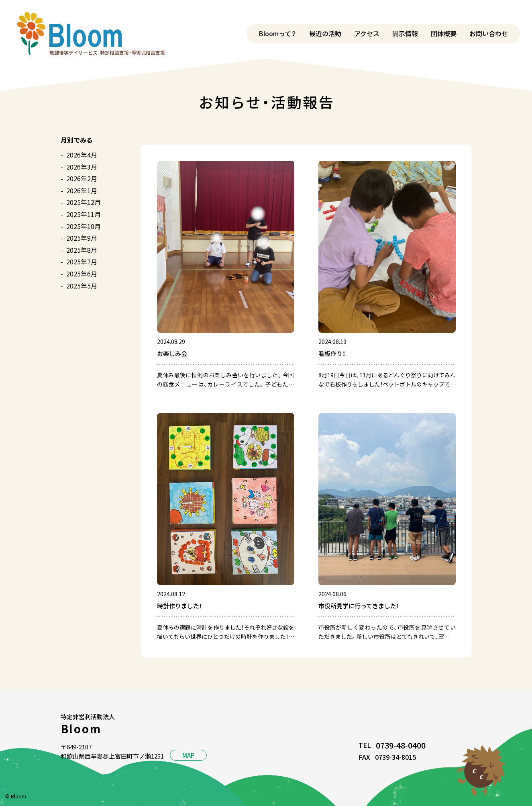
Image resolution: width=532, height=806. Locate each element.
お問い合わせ (489, 33)
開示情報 (405, 33)
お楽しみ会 (173, 353)
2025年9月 (82, 238)
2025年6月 (82, 274)
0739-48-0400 (401, 745)
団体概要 (444, 33)
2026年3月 (82, 167)
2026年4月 (82, 155)
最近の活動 (325, 33)
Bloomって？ (277, 33)
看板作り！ (333, 353)
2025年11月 (84, 214)
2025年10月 (84, 226)
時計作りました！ (181, 606)
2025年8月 (82, 250)
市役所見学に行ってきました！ (362, 606)
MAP (188, 755)
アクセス (367, 33)
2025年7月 (82, 262)
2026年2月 (82, 178)
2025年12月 (84, 202)
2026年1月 (82, 190)
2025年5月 (82, 286)
